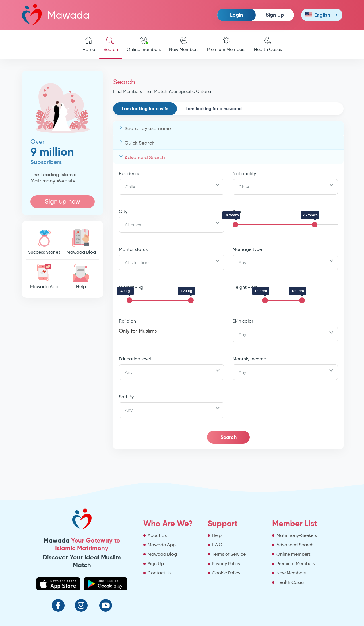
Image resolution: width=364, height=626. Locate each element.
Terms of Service (229, 554)
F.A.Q (217, 545)
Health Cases (268, 44)
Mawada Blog (81, 242)
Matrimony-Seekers (297, 535)
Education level (135, 359)
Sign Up (275, 15)
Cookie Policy (226, 573)
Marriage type (247, 249)
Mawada (56, 15)
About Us (157, 535)
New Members (184, 44)
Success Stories (44, 242)
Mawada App (44, 277)
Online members (144, 44)
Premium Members (226, 44)
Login (236, 15)
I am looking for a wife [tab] (145, 109)
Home (89, 44)
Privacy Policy (226, 564)
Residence (130, 174)
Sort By (126, 397)
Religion (127, 321)
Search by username (148, 129)
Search (111, 44)
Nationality (244, 174)
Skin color (243, 321)
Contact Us (160, 573)
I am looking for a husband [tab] (214, 109)
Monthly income (249, 359)
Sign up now (63, 201)
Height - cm (245, 287)
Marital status (133, 249)
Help (81, 277)
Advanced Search (145, 158)
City (123, 211)
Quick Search (140, 143)
